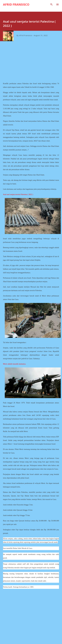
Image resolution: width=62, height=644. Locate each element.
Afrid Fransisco (16, 4)
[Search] (51, 4)
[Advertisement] (32, 63)
